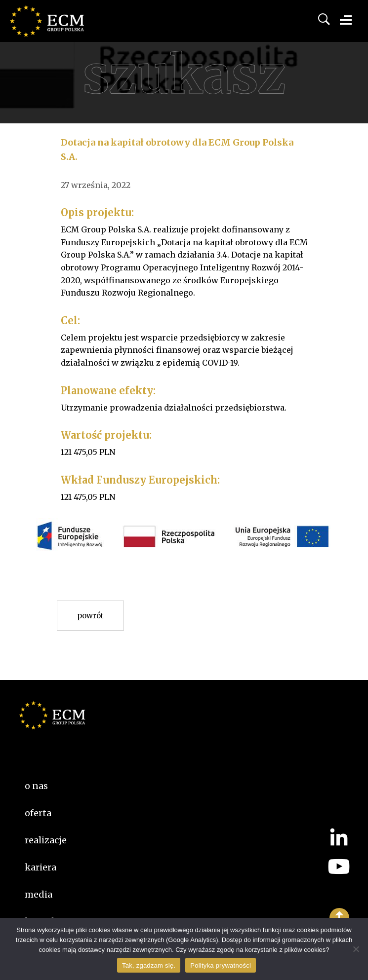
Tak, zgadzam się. (149, 965)
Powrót (90, 616)
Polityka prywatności (221, 965)
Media (39, 894)
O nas (36, 786)
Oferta (38, 813)
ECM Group (62, 30)
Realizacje (46, 840)
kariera (41, 867)
